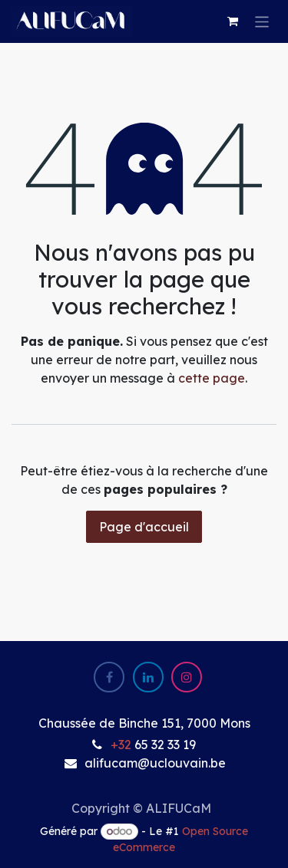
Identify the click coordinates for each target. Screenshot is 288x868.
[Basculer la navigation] (262, 21)
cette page (212, 378)
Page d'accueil (144, 527)
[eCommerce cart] (233, 21)
